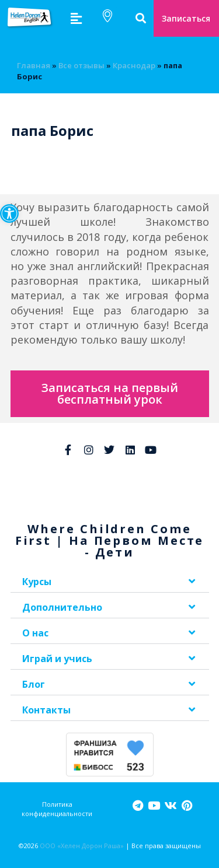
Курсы (37, 582)
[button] (9, 213)
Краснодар (134, 65)
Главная (34, 65)
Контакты (46, 710)
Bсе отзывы (81, 65)
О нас (35, 633)
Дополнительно (62, 607)
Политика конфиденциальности (57, 808)
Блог (34, 684)
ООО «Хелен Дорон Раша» (82, 846)
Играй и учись (57, 659)
